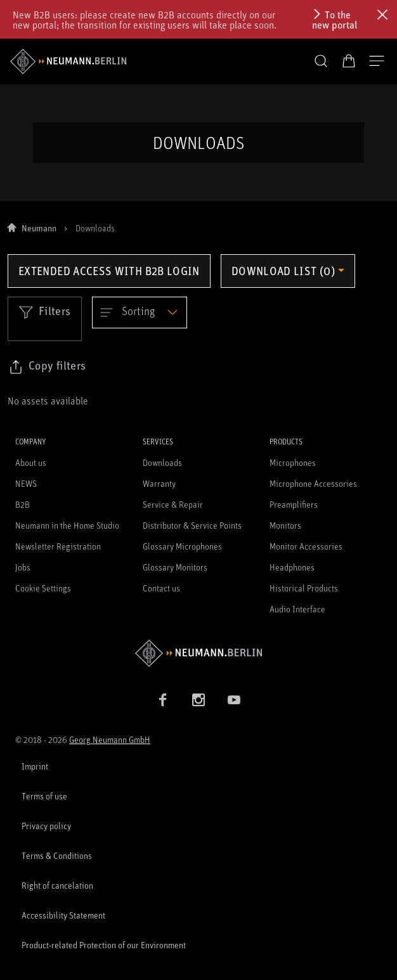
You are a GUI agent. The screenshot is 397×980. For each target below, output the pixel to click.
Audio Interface (297, 609)
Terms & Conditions (57, 855)
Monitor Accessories (306, 546)
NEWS (26, 483)
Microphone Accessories (313, 483)
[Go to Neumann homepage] (198, 653)
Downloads (162, 462)
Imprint (35, 766)
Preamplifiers (294, 504)
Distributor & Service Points (192, 525)
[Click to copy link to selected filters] (47, 367)
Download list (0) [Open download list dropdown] (283, 271)
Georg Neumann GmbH (110, 739)
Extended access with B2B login (109, 271)
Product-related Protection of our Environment (104, 945)
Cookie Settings (43, 588)
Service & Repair (173, 504)
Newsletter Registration (58, 546)
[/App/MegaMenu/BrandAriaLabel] (68, 61)
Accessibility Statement (63, 915)
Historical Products (304, 588)
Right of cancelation (57, 885)
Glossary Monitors (175, 567)
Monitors (285, 525)
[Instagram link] (198, 700)
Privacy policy (46, 826)
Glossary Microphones (182, 546)
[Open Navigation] (377, 61)
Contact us (161, 588)
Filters (45, 312)
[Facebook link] (163, 700)
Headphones (292, 567)
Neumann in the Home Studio (67, 525)
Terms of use (44, 796)
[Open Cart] (349, 61)
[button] (321, 61)
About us (31, 462)
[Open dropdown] (140, 313)
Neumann (39, 228)
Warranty (159, 483)
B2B (23, 504)
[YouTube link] (234, 700)
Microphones (293, 462)
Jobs (23, 567)
